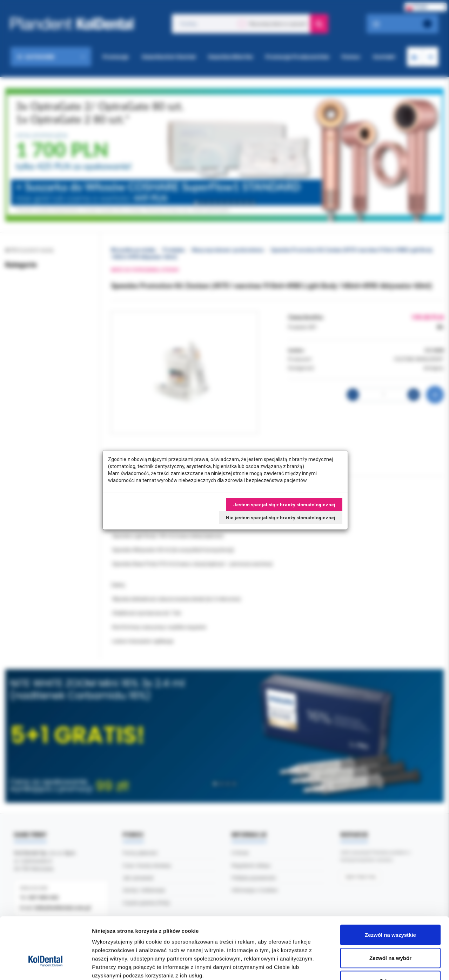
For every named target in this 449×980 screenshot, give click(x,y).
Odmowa (390, 934)
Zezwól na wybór (390, 911)
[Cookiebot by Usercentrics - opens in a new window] (45, 966)
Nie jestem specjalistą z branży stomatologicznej (281, 518)
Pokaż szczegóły (374, 966)
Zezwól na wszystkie (390, 888)
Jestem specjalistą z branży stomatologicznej (284, 505)
